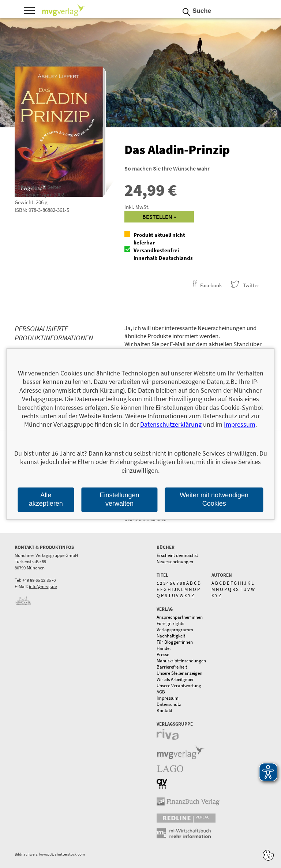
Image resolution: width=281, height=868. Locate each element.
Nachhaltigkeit (171, 636)
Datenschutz (169, 704)
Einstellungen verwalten (119, 499)
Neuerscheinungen (175, 562)
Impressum (168, 698)
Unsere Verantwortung (179, 686)
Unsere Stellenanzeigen (179, 673)
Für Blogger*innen (175, 642)
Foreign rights (170, 623)
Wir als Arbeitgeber (175, 679)
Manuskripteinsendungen (181, 661)
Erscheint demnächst (177, 555)
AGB (161, 692)
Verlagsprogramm (175, 630)
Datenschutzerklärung (171, 425)
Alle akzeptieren (46, 499)
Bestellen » (159, 217)
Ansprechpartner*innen (180, 617)
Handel (164, 648)
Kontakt (164, 710)
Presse (163, 654)
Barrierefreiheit (172, 667)
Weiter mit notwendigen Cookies (214, 499)
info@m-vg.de (43, 586)
